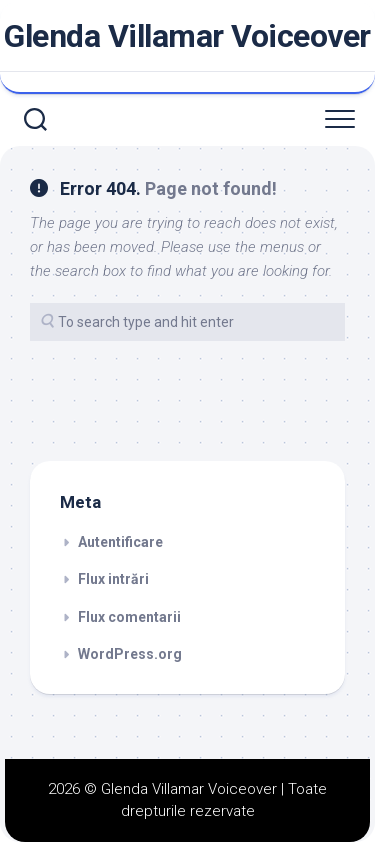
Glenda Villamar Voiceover (187, 36)
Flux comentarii (129, 617)
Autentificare (120, 542)
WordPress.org (130, 654)
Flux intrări (113, 579)
